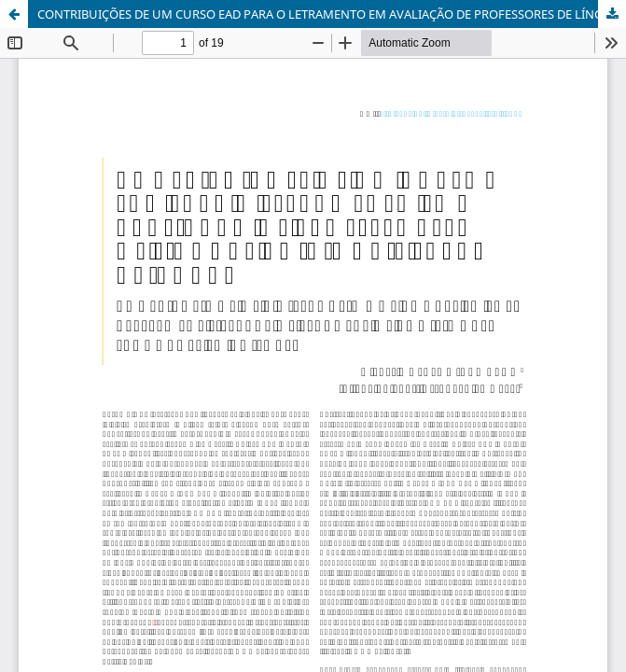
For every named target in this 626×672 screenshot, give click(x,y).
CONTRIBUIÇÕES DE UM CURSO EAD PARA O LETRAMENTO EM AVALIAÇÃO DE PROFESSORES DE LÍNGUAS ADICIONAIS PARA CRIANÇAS (332, 14)
